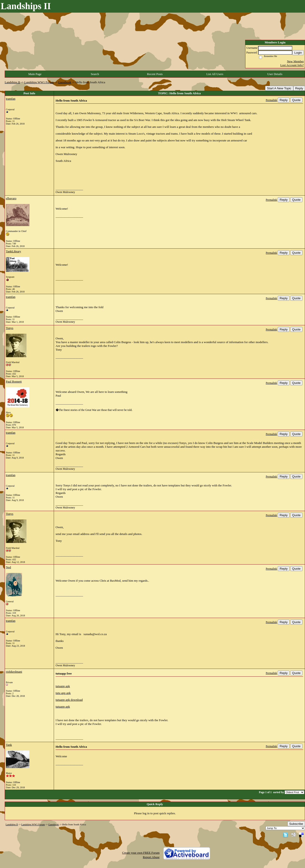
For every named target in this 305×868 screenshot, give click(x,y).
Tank (9, 745)
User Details (275, 74)
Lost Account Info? (292, 65)
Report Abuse (151, 857)
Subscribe (296, 824)
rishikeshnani (14, 672)
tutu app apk (63, 693)
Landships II (12, 82)
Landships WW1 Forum (39, 82)
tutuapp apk (63, 686)
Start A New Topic (279, 88)
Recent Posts (155, 74)
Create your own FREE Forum (141, 853)
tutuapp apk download (69, 700)
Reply (299, 88)
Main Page (35, 74)
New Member (295, 61)
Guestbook (65, 82)
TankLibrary (13, 251)
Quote (296, 100)
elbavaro (11, 198)
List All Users (215, 74)
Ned (8, 567)
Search (95, 74)
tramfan (11, 99)
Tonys (10, 328)
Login (298, 53)
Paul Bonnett (14, 381)
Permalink (271, 100)
